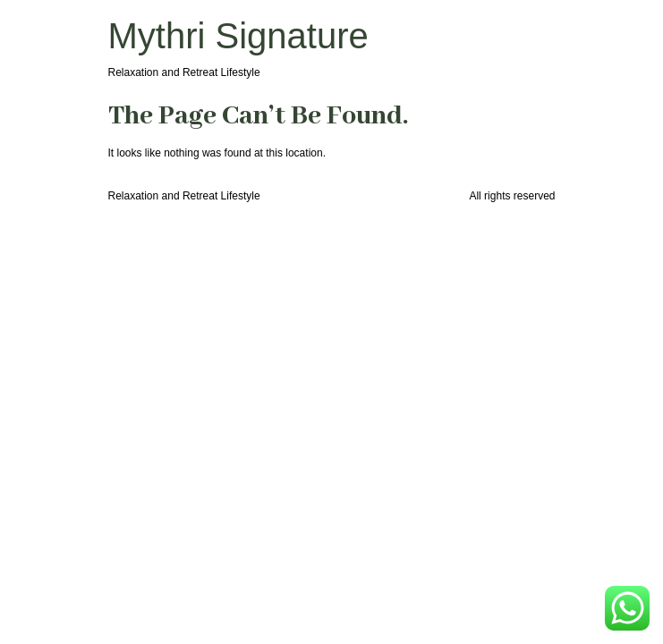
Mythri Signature (238, 36)
